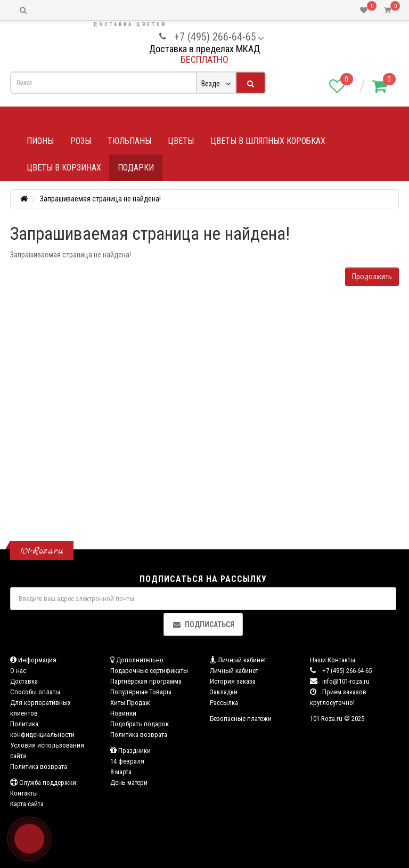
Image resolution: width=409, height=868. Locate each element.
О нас (18, 671)
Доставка (24, 681)
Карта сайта (27, 804)
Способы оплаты (35, 692)
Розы (81, 141)
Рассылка (224, 703)
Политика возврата (39, 766)
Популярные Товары (141, 692)
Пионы (40, 141)
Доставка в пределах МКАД (204, 49)
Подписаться (203, 624)
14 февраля (127, 761)
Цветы (181, 141)
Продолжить (372, 277)
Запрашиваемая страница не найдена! (100, 199)
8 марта (121, 772)
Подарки (136, 168)
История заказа (233, 681)
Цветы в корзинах (64, 168)
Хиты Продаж (130, 703)
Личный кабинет (234, 671)
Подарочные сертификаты (149, 671)
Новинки (123, 713)
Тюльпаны (129, 141)
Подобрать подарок (140, 724)
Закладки (224, 692)
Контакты (24, 793)
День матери (129, 782)
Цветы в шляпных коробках (268, 141)
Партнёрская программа (146, 681)
